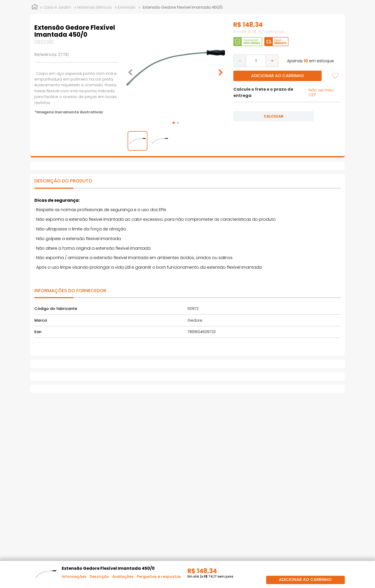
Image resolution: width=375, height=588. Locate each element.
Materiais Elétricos (95, 7)
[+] (272, 61)
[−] (240, 61)
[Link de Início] (35, 8)
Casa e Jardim (57, 7)
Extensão (127, 7)
